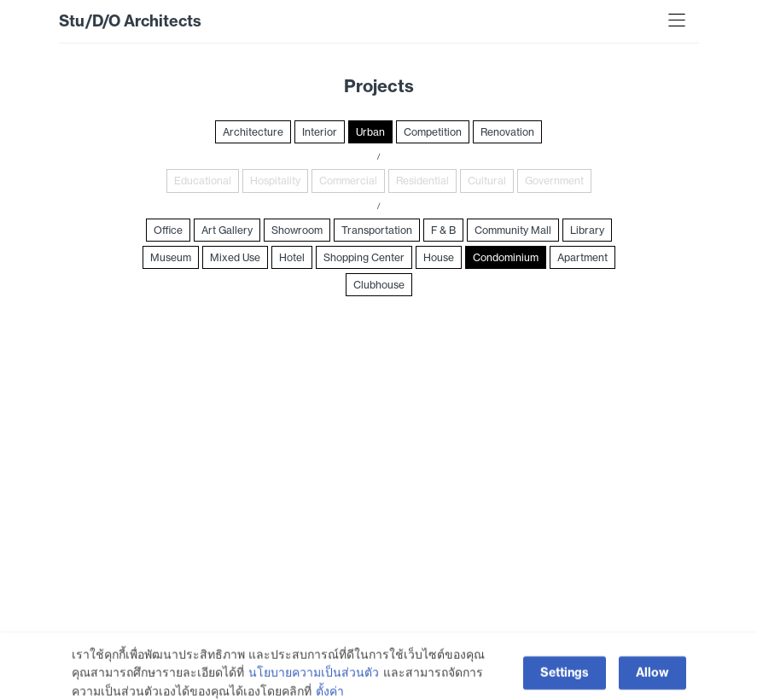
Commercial (348, 181)
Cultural (487, 181)
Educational (203, 181)
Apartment (582, 257)
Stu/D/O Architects (130, 21)
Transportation (377, 230)
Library (587, 230)
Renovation (507, 132)
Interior (320, 132)
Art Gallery (227, 230)
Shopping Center (364, 257)
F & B (443, 230)
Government (554, 181)
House (439, 257)
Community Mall (513, 230)
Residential (422, 181)
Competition (433, 132)
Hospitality (275, 181)
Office (168, 230)
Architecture (253, 132)
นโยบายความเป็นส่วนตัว (314, 685)
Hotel (292, 257)
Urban (370, 132)
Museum (171, 257)
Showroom (297, 230)
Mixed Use (235, 257)
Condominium (506, 257)
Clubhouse (379, 285)
